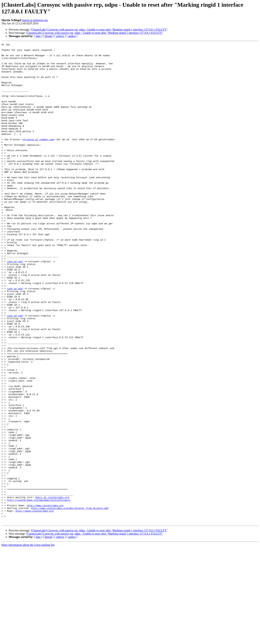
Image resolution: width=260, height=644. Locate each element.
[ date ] (38, 36)
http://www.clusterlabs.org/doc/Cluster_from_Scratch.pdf (70, 601)
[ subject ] (60, 36)
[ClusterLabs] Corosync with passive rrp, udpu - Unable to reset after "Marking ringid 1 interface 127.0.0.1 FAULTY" (99, 30)
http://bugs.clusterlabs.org (35, 605)
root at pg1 (15, 305)
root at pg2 (15, 338)
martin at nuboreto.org (35, 20)
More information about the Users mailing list (28, 641)
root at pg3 (15, 370)
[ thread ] (48, 36)
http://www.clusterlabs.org (45, 598)
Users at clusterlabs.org (52, 588)
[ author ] (72, 36)
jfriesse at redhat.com (38, 159)
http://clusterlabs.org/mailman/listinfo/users (39, 592)
